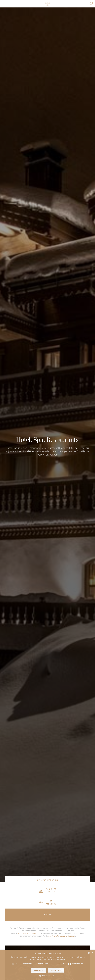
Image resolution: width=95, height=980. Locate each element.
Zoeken (47, 915)
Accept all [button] (39, 970)
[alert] (47, 965)
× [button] (92, 953)
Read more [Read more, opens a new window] (61, 960)
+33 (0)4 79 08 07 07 (27, 934)
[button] (13, 964)
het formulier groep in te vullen (62, 936)
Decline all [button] (56, 970)
